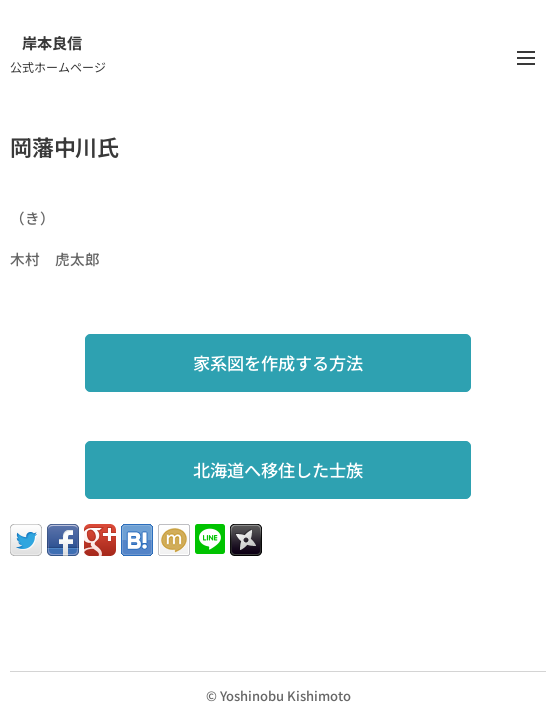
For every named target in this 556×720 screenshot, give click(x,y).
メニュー (526, 58)
